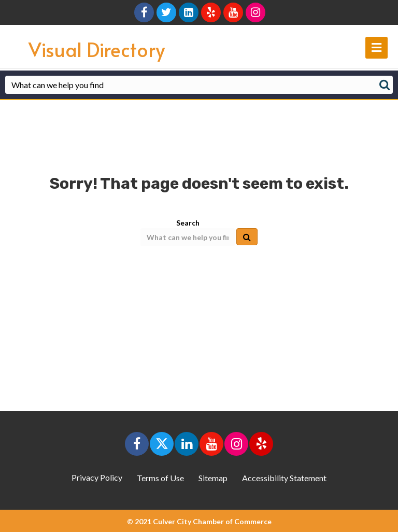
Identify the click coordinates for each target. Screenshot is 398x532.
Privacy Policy (97, 477)
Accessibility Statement (284, 478)
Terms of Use (160, 478)
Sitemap (213, 478)
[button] (137, 444)
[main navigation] (376, 48)
